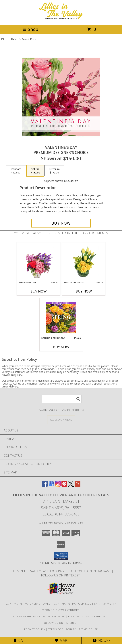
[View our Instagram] (58, 485)
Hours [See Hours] (102, 640)
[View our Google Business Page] (51, 485)
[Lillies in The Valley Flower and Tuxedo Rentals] (61, 19)
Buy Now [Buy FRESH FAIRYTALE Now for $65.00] (38, 291)
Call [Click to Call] (20, 640)
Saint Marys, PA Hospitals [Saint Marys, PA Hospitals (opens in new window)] (72, 604)
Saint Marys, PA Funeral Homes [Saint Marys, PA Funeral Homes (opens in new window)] (28, 604)
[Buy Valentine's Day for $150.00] (61, 223)
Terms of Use (88, 629)
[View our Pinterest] (64, 485)
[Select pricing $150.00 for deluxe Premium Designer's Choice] (35, 171)
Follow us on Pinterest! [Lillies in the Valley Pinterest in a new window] (61, 575)
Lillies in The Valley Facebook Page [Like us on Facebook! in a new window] (38, 571)
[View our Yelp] (78, 485)
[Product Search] (62, 399)
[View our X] (71, 485)
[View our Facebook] (45, 485)
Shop (30, 29)
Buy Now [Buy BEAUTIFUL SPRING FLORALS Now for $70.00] (61, 347)
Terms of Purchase (62, 629)
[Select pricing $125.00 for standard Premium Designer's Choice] (16, 171)
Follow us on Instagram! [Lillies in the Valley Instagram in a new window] (91, 571)
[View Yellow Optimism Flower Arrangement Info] (84, 262)
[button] (61, 556)
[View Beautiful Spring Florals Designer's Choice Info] (61, 317)
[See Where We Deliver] (61, 420)
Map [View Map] (61, 640)
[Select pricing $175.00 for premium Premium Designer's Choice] (54, 171)
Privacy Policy (35, 629)
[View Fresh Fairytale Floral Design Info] (38, 262)
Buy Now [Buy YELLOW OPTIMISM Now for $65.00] (84, 291)
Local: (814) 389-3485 (61, 514)
